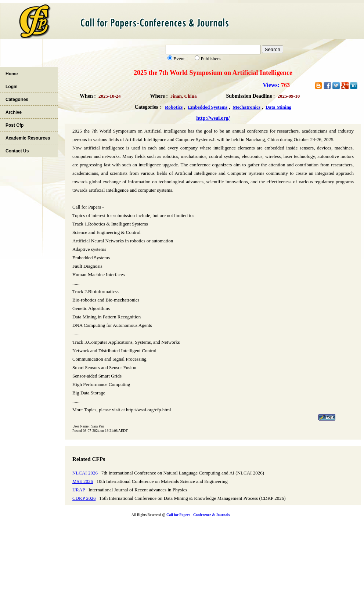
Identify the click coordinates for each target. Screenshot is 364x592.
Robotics (174, 107)
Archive (14, 112)
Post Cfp (15, 125)
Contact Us (17, 151)
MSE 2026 (83, 481)
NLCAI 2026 (85, 473)
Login (12, 87)
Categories (17, 100)
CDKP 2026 (84, 498)
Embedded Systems (208, 107)
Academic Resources (28, 138)
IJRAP (79, 490)
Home (12, 74)
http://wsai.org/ (213, 118)
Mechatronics (246, 107)
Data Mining (278, 107)
